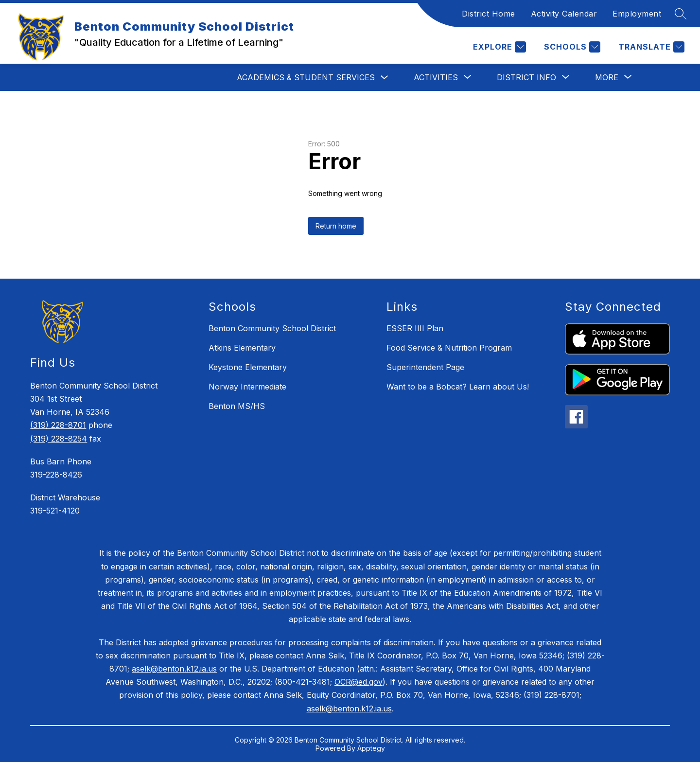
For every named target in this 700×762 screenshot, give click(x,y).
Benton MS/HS (237, 406)
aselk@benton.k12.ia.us (174, 669)
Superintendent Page (425, 367)
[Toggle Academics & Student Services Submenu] (385, 78)
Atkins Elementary (242, 348)
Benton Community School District (272, 328)
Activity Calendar (564, 14)
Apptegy (371, 748)
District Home (489, 14)
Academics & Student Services (306, 77)
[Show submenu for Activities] (436, 77)
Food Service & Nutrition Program (449, 348)
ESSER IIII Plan (415, 328)
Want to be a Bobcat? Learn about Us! (458, 387)
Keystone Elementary (248, 367)
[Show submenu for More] (607, 77)
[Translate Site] (650, 47)
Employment (637, 14)
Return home (336, 226)
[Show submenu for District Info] (526, 77)
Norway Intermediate (247, 387)
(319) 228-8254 (59, 439)
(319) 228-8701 (58, 425)
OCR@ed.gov (359, 682)
